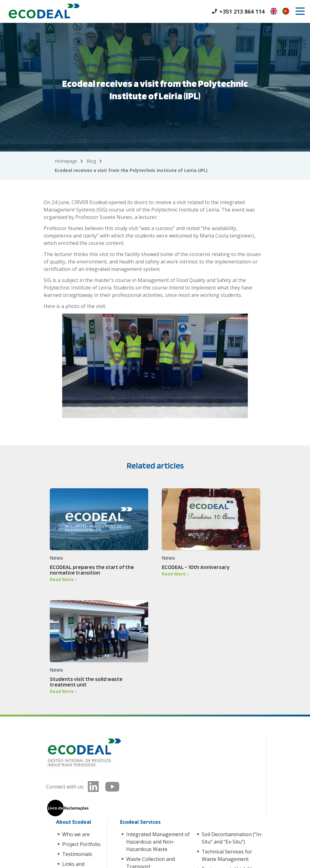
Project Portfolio (81, 844)
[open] (300, 11)
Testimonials (77, 854)
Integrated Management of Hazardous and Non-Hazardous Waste (158, 842)
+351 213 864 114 (242, 11)
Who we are (76, 834)
